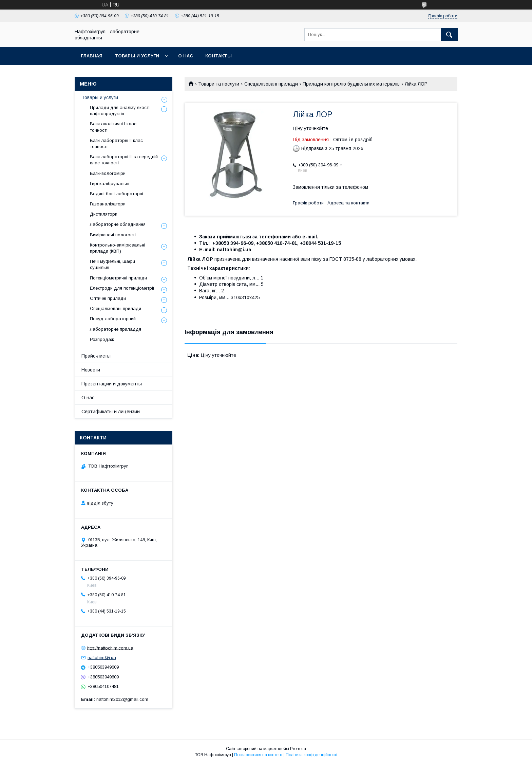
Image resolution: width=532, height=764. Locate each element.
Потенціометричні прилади (118, 278)
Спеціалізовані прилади (271, 84)
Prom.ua (298, 749)
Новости (91, 370)
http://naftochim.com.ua (110, 648)
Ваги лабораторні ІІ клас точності (116, 143)
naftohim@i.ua (102, 658)
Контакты (218, 56)
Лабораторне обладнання (118, 224)
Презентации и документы (112, 384)
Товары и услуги (137, 56)
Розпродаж (102, 339)
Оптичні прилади (108, 298)
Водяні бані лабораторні (117, 194)
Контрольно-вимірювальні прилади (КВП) (118, 248)
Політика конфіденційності (311, 755)
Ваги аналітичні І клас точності (113, 127)
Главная (92, 56)
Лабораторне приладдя (116, 329)
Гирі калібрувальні (110, 184)
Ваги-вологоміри (108, 173)
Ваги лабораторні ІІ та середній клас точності (124, 160)
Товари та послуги (219, 84)
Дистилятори (104, 214)
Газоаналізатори (108, 204)
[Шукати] (449, 35)
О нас (186, 56)
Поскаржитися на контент (258, 755)
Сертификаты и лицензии (111, 412)
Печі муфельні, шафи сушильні (112, 264)
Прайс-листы (96, 356)
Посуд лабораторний (113, 319)
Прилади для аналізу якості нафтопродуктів (120, 111)
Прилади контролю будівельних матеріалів (351, 84)
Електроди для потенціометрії (122, 288)
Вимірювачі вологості (113, 235)
